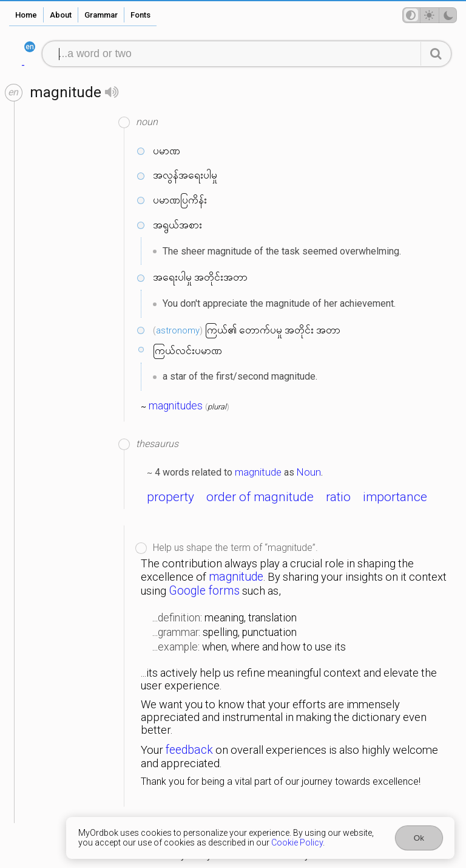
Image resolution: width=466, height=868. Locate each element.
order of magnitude (260, 497)
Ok (419, 838)
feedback (189, 750)
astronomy (178, 330)
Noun (309, 472)
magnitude (258, 472)
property (171, 497)
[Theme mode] (430, 15)
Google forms (204, 591)
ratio (338, 497)
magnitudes (176, 406)
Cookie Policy (297, 842)
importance (395, 497)
